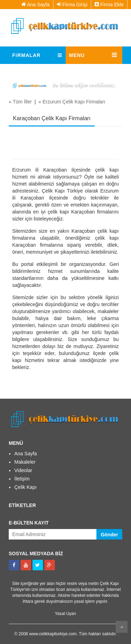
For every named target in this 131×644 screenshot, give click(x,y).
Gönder (109, 535)
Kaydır (122, 627)
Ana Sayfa (35, 5)
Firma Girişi (72, 5)
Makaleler (25, 462)
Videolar (23, 470)
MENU (77, 55)
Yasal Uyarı (65, 614)
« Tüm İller (20, 102)
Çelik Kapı (26, 487)
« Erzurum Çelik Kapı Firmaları (72, 102)
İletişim (22, 479)
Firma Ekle (109, 5)
